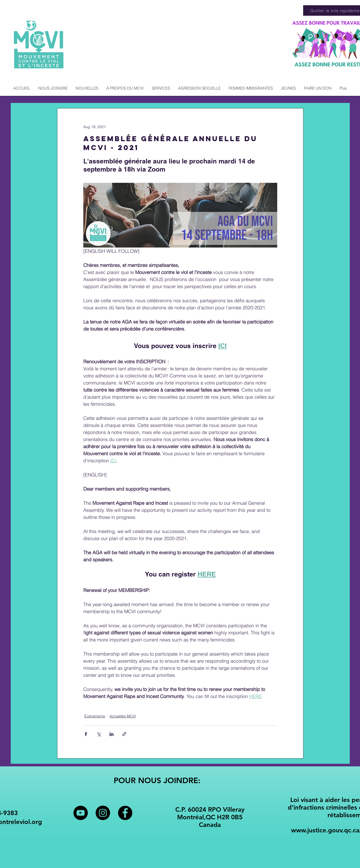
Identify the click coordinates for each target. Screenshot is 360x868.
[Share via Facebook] (86, 734)
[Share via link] (124, 734)
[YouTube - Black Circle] (81, 813)
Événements (95, 716)
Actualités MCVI (123, 716)
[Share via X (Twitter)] (99, 734)
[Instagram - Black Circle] (103, 813)
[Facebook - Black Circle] (125, 813)
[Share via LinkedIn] (111, 734)
